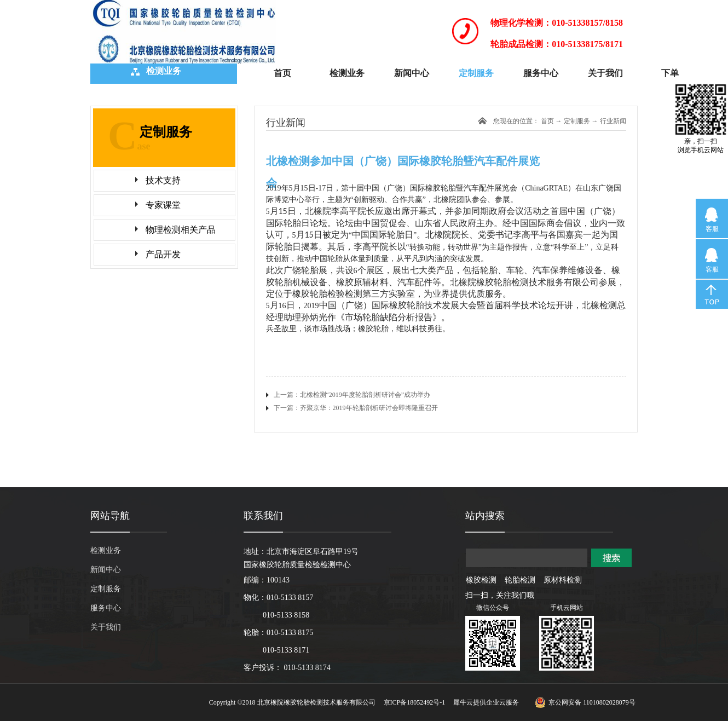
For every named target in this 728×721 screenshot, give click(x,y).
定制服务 (577, 121)
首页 (282, 73)
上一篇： (352, 395)
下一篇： (356, 408)
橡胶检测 (481, 580)
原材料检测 (563, 580)
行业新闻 (613, 121)
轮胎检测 (520, 580)
